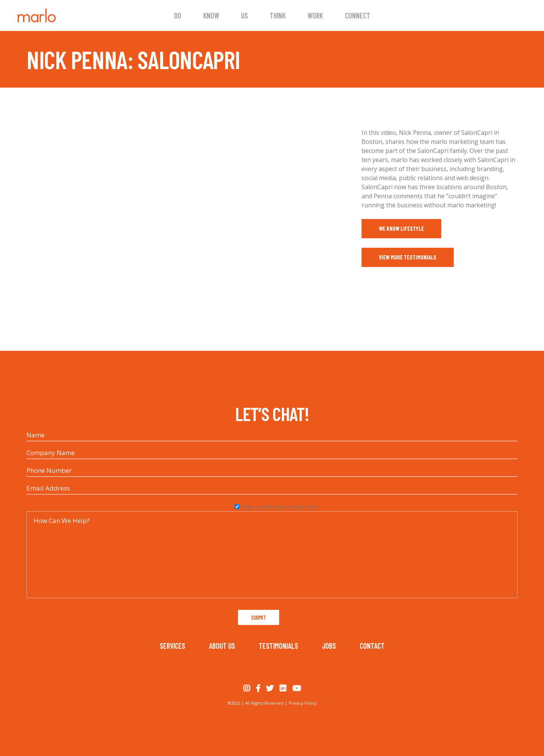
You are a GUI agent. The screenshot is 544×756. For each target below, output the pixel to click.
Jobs (329, 646)
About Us (222, 646)
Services (172, 646)
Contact (372, 646)
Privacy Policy (303, 703)
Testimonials (278, 646)
